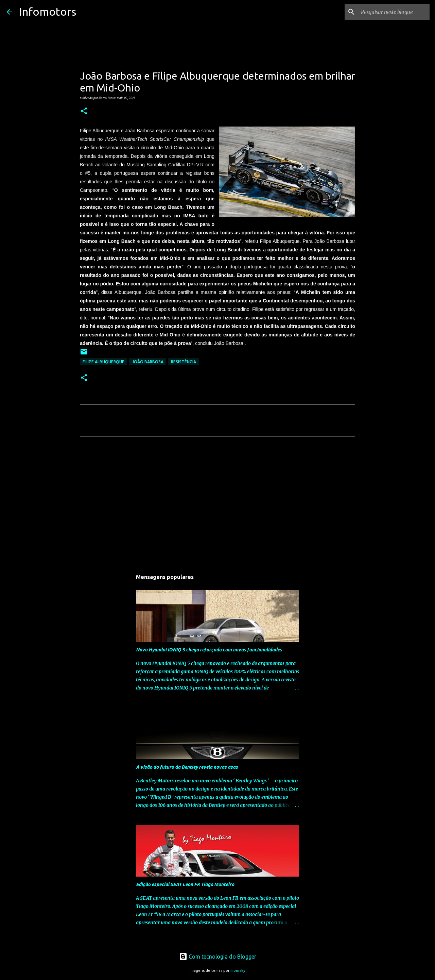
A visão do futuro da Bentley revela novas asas (187, 767)
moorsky (238, 970)
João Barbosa (148, 362)
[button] (84, 111)
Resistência (184, 362)
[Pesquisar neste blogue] (394, 12)
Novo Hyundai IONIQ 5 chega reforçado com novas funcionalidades (209, 650)
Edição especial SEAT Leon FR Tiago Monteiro (185, 884)
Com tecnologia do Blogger (218, 957)
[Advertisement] (217, 505)
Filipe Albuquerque (103, 362)
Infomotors (48, 12)
